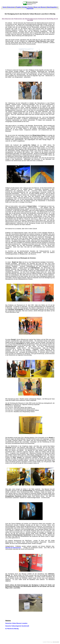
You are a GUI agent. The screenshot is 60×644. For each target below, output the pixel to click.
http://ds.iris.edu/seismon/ (13, 548)
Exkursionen (11, 7)
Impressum (30, 9)
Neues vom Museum (40, 7)
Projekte (18, 7)
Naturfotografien (52, 7)
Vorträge (24, 7)
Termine (30, 7)
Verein (4, 7)
